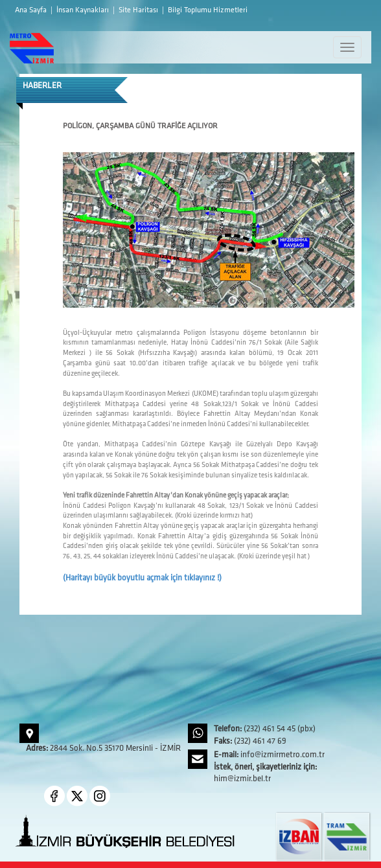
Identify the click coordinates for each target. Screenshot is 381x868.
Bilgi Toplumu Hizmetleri (208, 10)
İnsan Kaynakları (84, 10)
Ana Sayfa (32, 10)
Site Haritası (139, 10)
